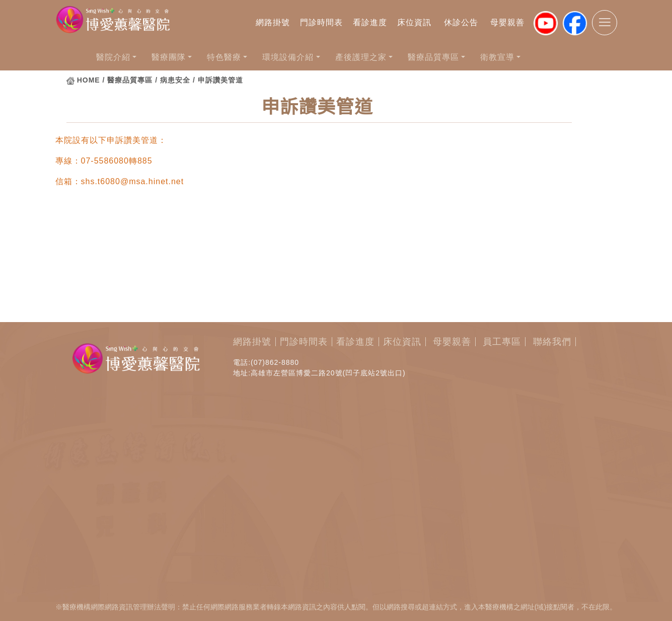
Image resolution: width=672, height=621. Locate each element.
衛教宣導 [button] (497, 57)
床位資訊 (414, 22)
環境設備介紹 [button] (288, 57)
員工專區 (502, 342)
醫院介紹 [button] (113, 57)
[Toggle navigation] (605, 23)
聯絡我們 (552, 342)
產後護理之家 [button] (361, 57)
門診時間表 (321, 22)
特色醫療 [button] (224, 57)
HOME (89, 80)
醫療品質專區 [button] (433, 57)
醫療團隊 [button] (169, 57)
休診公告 (461, 22)
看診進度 (370, 22)
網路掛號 (273, 22)
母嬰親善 (507, 22)
